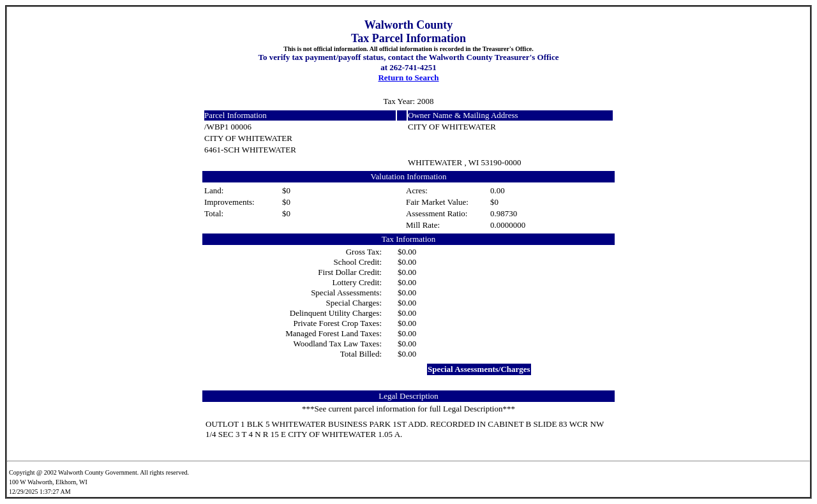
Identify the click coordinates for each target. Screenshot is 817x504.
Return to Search (408, 78)
